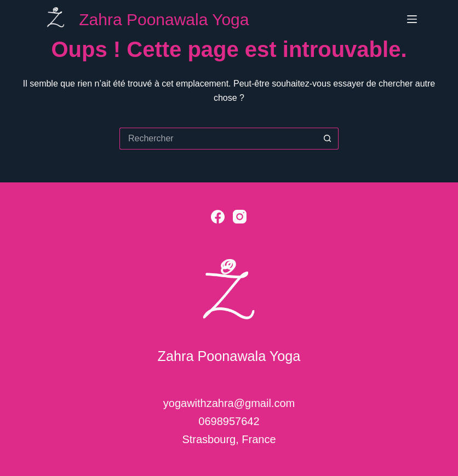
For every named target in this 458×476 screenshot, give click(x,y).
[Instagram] (240, 217)
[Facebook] (218, 217)
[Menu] (412, 19)
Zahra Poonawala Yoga (164, 19)
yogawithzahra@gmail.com (229, 403)
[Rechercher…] (218, 139)
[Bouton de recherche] (328, 139)
